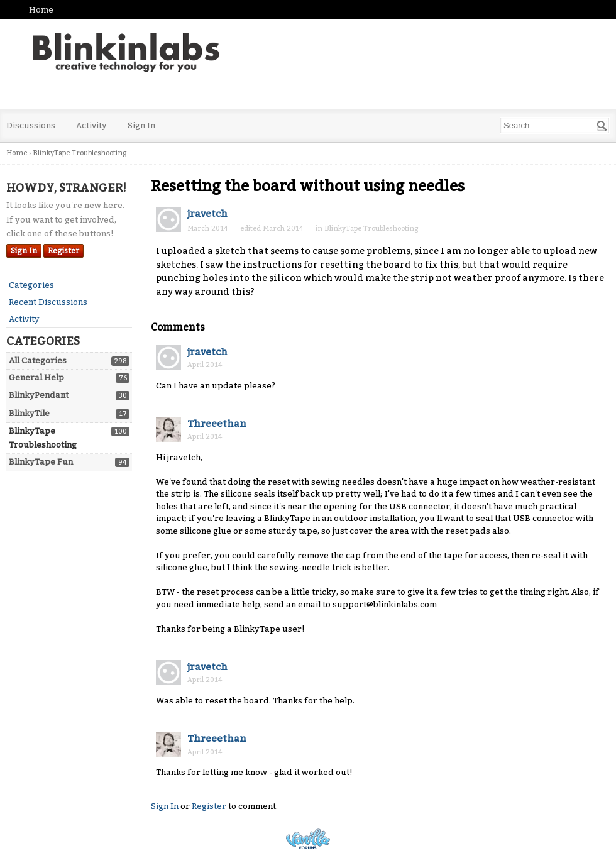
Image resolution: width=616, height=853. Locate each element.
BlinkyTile (29, 413)
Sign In (141, 125)
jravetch (207, 214)
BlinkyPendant (39, 395)
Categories (31, 285)
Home (41, 10)
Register (63, 251)
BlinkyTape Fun (41, 462)
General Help (36, 377)
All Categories (38, 360)
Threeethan (217, 424)
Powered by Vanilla (308, 839)
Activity (91, 125)
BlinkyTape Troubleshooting (371, 228)
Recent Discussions (48, 302)
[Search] (602, 126)
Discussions (31, 125)
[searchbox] (555, 125)
